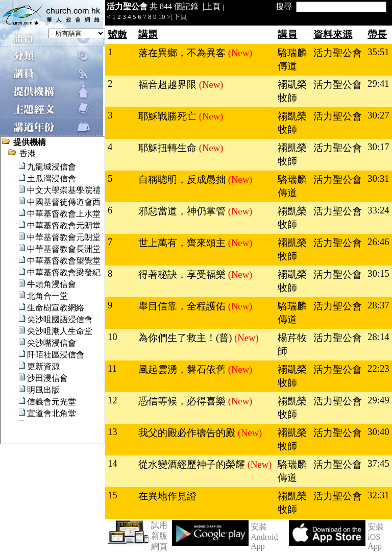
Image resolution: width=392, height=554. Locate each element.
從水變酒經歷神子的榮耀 (193, 464)
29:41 (378, 83)
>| (169, 17)
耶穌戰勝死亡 (169, 116)
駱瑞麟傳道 (292, 59)
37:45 (378, 463)
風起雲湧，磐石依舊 (183, 369)
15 (113, 495)
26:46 (378, 242)
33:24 (378, 210)
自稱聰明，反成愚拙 (183, 179)
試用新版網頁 (159, 536)
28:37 (378, 305)
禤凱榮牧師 (292, 91)
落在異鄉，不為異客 (183, 53)
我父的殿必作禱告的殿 (188, 433)
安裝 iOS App (376, 536)
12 (113, 400)
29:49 (378, 400)
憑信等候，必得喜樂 (183, 401)
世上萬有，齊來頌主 (183, 243)
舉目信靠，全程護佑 (183, 306)
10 (162, 17)
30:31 (378, 178)
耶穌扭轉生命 (169, 148)
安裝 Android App (264, 536)
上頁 (212, 6)
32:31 (378, 495)
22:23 (378, 368)
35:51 (378, 52)
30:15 (378, 273)
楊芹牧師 (292, 344)
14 (113, 463)
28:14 (378, 337)
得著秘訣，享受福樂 (183, 274)
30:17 (378, 147)
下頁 (180, 17)
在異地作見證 (167, 496)
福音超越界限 (169, 85)
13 (113, 432)
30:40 (378, 432)
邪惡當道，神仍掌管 (183, 211)
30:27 (378, 115)
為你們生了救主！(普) (186, 338)
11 (112, 368)
